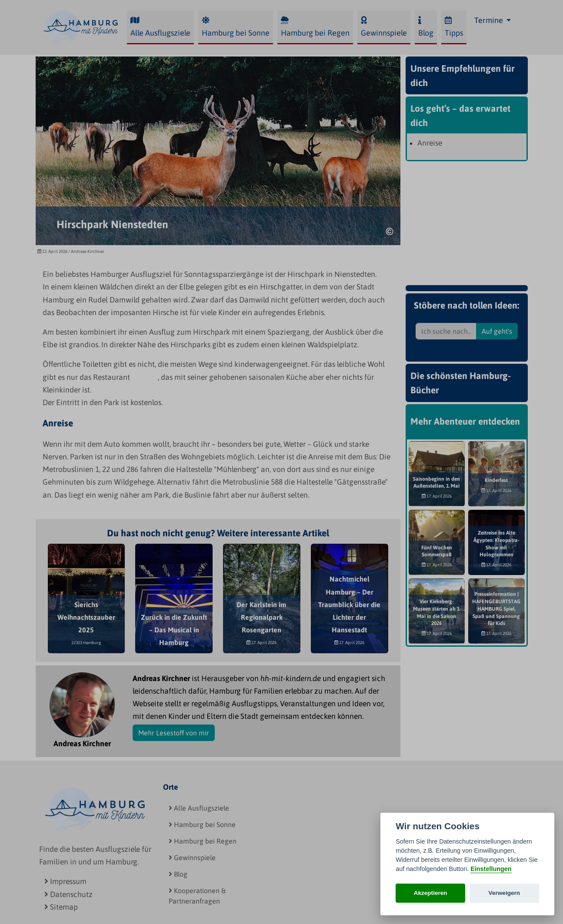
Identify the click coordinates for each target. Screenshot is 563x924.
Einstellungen (491, 869)
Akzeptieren (431, 893)
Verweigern (505, 893)
